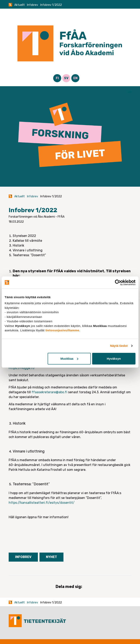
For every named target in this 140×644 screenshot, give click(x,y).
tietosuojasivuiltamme (62, 330)
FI (57, 78)
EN (75, 78)
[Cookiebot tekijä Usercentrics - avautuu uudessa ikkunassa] (118, 283)
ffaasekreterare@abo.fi (49, 392)
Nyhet (51, 557)
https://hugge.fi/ (22, 368)
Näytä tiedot (119, 346)
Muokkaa (69, 359)
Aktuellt (20, 5)
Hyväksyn (114, 359)
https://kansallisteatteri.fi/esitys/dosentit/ (42, 503)
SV (66, 78)
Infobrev (33, 5)
